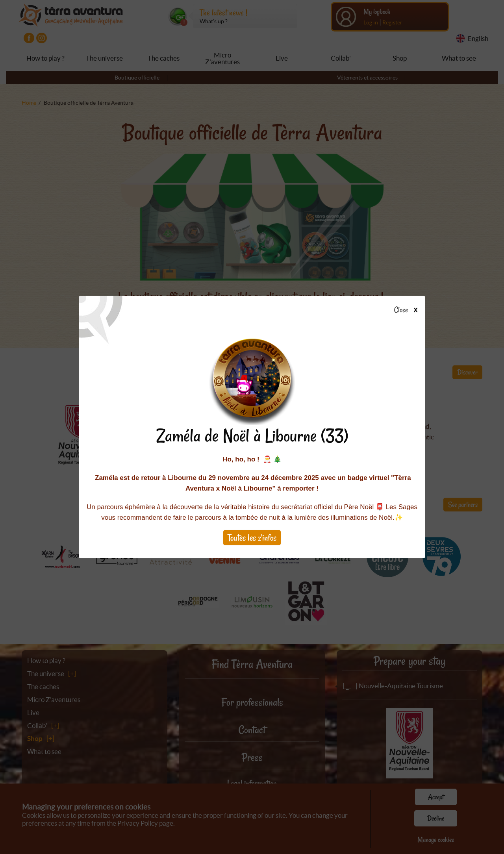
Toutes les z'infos (252, 538)
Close (408, 310)
